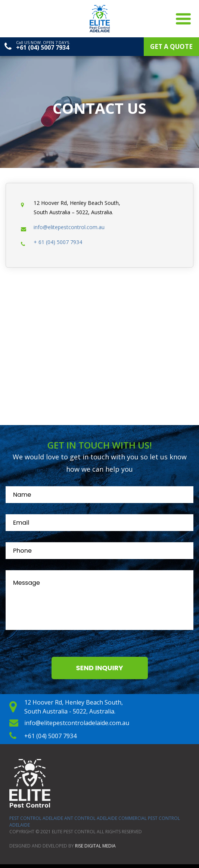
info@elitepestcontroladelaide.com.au (77, 723)
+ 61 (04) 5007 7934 (58, 242)
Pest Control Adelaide (36, 818)
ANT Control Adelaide (91, 818)
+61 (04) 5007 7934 (43, 47)
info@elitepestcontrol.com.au (69, 227)
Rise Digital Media (95, 846)
